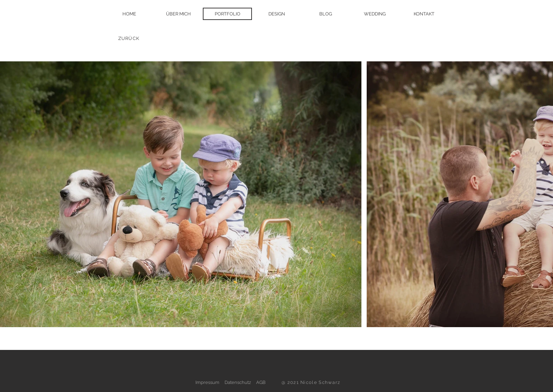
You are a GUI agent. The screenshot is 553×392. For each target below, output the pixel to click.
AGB (261, 382)
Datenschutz (238, 382)
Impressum (207, 382)
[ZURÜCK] (129, 38)
